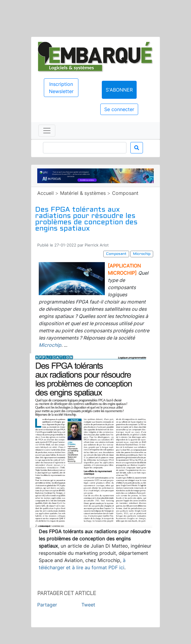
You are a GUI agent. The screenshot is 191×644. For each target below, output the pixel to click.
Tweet (88, 605)
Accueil (45, 193)
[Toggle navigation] (47, 131)
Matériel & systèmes (83, 193)
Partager (47, 605)
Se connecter (119, 109)
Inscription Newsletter (61, 88)
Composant (125, 193)
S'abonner (119, 90)
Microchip (50, 345)
